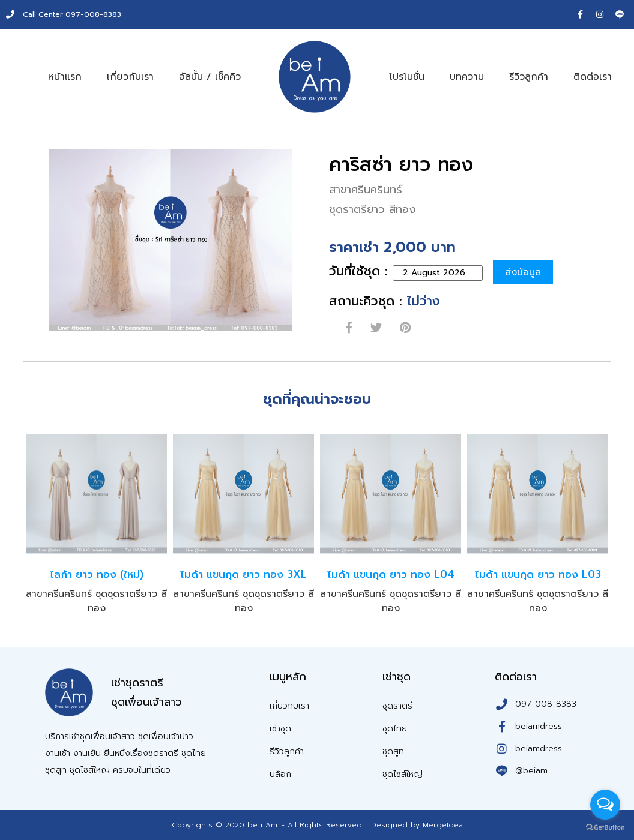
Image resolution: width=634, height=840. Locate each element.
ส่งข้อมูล (524, 272)
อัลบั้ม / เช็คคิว (210, 77)
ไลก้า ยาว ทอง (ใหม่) (97, 574)
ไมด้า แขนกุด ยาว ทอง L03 (538, 574)
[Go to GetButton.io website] (605, 828)
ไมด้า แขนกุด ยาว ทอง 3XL (243, 574)
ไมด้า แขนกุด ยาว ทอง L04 (391, 574)
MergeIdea (443, 825)
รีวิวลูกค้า (529, 77)
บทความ (467, 77)
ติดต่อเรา (593, 77)
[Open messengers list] (605, 805)
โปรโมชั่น (407, 77)
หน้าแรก (65, 77)
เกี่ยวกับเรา (130, 77)
